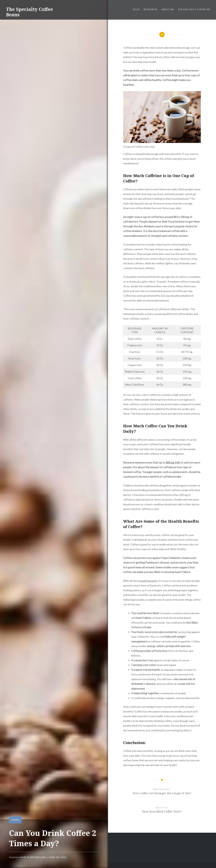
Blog (137, 9)
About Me (168, 9)
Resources (151, 9)
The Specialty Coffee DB (194, 9)
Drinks (15, 820)
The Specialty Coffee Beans (29, 12)
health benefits (149, 581)
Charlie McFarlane (32, 857)
